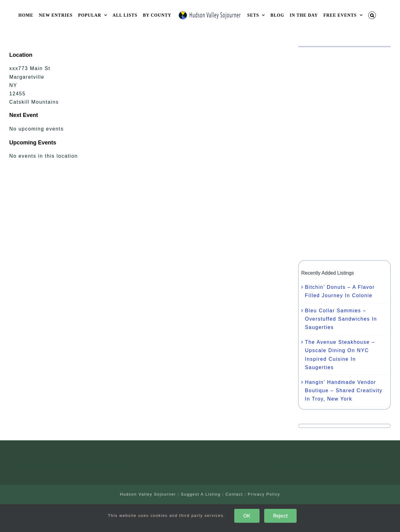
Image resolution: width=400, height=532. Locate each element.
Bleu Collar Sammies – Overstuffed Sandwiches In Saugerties (341, 319)
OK (247, 516)
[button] (372, 15)
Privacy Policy (264, 494)
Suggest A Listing (201, 494)
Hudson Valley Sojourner (148, 494)
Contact (234, 494)
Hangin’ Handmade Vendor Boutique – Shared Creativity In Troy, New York (344, 391)
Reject (280, 516)
